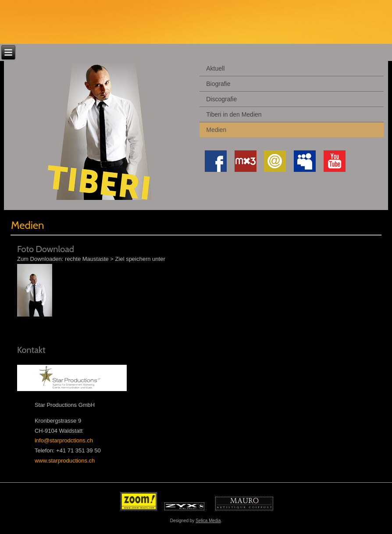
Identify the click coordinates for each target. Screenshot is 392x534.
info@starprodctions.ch (64, 440)
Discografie (221, 99)
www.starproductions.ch (65, 461)
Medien (216, 130)
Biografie (218, 84)
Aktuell (215, 68)
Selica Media (208, 521)
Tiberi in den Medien (234, 114)
